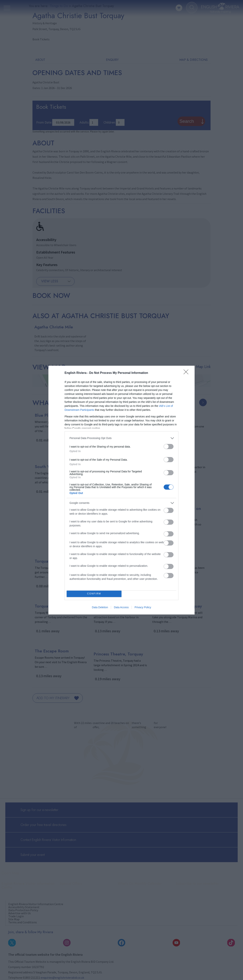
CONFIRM (94, 594)
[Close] (187, 373)
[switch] (169, 447)
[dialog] (121, 490)
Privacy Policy (143, 607)
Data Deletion (100, 607)
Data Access (121, 607)
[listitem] (121, 438)
